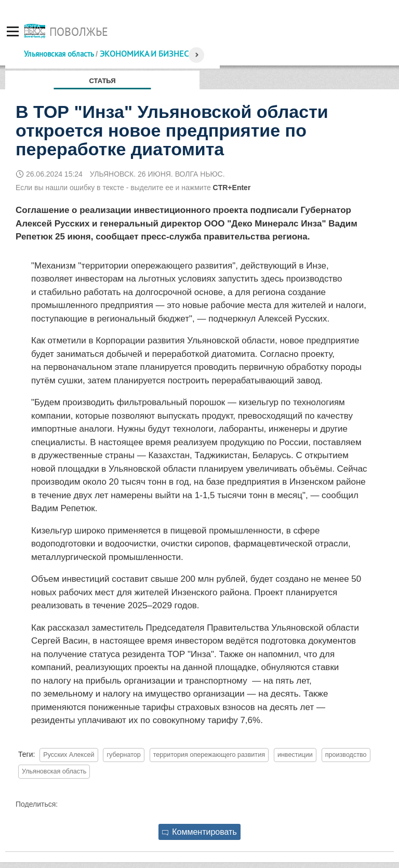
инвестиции (295, 755)
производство (346, 755)
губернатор (123, 755)
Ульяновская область (59, 54)
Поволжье (79, 32)
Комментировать (199, 832)
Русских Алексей (69, 755)
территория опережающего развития (209, 755)
